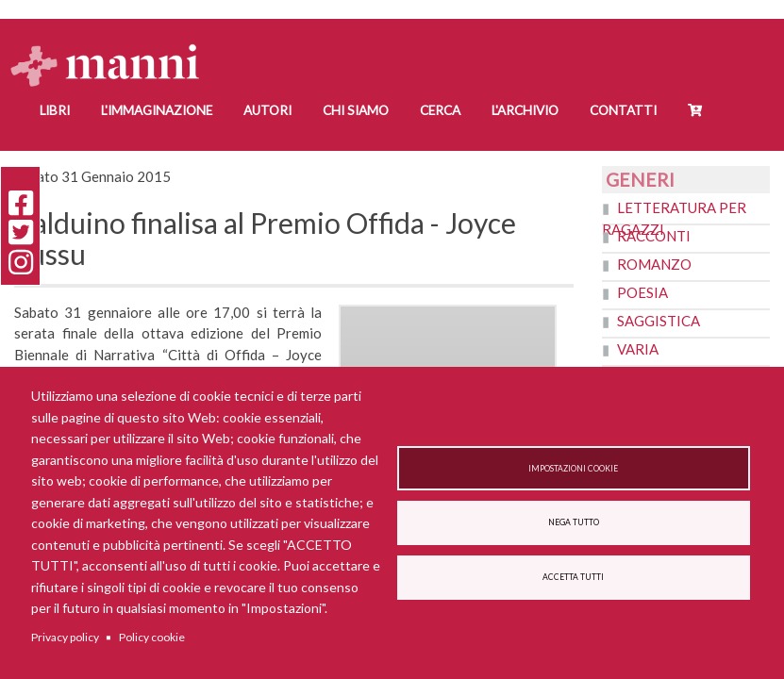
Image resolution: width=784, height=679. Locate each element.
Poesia (642, 292)
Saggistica (659, 321)
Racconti (654, 236)
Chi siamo (356, 110)
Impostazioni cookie (573, 468)
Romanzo (654, 264)
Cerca (440, 110)
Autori (267, 110)
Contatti (623, 110)
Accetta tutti (573, 578)
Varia (638, 349)
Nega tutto (574, 522)
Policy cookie (152, 637)
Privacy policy (65, 637)
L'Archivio (525, 110)
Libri (55, 110)
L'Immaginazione (157, 110)
